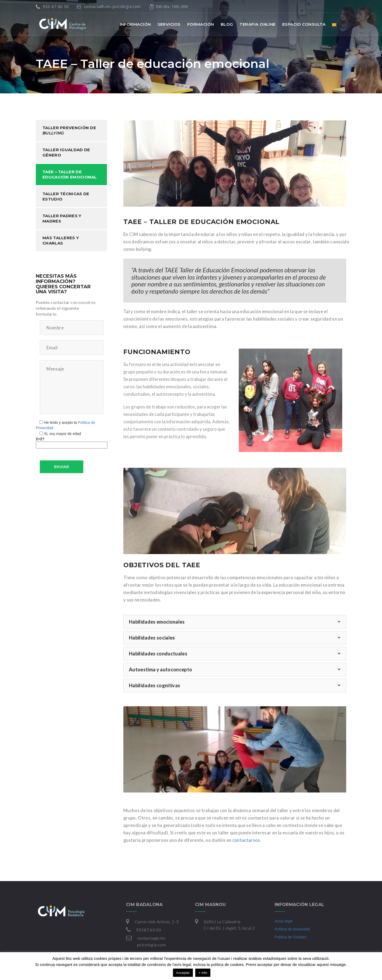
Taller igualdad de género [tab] (66, 152)
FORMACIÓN (201, 24)
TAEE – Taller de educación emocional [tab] (70, 174)
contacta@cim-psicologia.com (109, 6)
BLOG (227, 24)
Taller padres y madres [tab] (62, 218)
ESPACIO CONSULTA (304, 24)
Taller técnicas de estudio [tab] (66, 196)
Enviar (62, 467)
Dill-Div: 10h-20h (168, 6)
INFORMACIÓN (135, 24)
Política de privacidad (292, 929)
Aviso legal (283, 921)
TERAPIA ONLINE (257, 24)
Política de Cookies (290, 937)
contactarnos (246, 839)
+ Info (203, 973)
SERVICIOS (169, 24)
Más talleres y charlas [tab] (61, 240)
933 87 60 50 (52, 6)
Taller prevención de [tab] (69, 130)
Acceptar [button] (183, 973)
